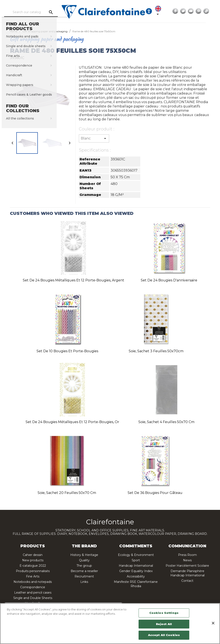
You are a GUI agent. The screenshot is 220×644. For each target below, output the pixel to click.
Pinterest (212, 11)
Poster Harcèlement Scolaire (187, 566)
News (187, 560)
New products (33, 560)
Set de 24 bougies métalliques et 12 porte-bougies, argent (73, 280)
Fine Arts (33, 576)
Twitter (196, 11)
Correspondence (33, 587)
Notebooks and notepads (33, 582)
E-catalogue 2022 (33, 566)
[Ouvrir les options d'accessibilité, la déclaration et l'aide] (158, 11)
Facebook (188, 11)
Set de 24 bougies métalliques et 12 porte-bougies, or (72, 422)
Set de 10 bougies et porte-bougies (67, 351)
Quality (84, 560)
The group (84, 566)
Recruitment (84, 576)
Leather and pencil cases (33, 593)
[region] (110, 624)
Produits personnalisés (33, 571)
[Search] (40, 12)
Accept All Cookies (164, 635)
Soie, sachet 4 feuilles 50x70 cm (166, 422)
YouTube (204, 11)
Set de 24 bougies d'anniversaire (169, 280)
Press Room (187, 555)
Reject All (164, 624)
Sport (136, 560)
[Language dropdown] (170, 11)
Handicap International (136, 566)
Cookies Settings (164, 613)
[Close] (213, 623)
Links (84, 582)
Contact (187, 581)
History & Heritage (84, 555)
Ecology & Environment (136, 555)
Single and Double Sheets (33, 598)
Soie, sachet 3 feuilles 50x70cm (156, 351)
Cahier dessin (33, 555)
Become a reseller (84, 571)
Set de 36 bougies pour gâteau (155, 493)
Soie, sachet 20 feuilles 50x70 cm (67, 493)
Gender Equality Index (136, 571)
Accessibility (136, 576)
